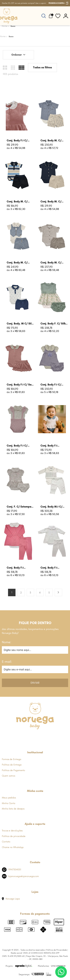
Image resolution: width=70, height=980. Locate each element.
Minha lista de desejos (13, 809)
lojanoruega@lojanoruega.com (20, 876)
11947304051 (11, 870)
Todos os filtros (42, 67)
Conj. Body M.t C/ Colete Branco (51, 507)
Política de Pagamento (13, 770)
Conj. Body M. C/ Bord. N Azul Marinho (53, 202)
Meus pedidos (9, 798)
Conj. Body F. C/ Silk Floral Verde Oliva (53, 324)
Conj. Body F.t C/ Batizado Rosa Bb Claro (18, 141)
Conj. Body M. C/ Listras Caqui (51, 263)
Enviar (35, 683)
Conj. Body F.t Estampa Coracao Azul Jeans (52, 446)
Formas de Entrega (11, 759)
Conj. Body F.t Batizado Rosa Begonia (16, 568)
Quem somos (8, 776)
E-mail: (7, 662)
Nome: (7, 642)
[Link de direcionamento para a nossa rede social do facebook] (17, 736)
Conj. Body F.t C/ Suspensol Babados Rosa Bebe (19, 446)
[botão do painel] (66, 16)
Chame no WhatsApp (13, 847)
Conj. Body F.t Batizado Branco (51, 568)
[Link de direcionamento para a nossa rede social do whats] (35, 736)
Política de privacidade (14, 836)
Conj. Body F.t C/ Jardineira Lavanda (53, 385)
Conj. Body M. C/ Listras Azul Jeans (52, 141)
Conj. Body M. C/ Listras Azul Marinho (19, 202)
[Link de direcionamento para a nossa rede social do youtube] (44, 736)
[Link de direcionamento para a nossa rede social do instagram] (26, 736)
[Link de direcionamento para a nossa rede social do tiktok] (53, 736)
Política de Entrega (12, 765)
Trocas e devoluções (12, 831)
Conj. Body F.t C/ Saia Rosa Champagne (20, 385)
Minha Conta (8, 803)
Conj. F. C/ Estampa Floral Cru (19, 507)
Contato (6, 842)
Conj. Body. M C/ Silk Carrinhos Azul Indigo (20, 324)
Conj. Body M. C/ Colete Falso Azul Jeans (17, 263)
